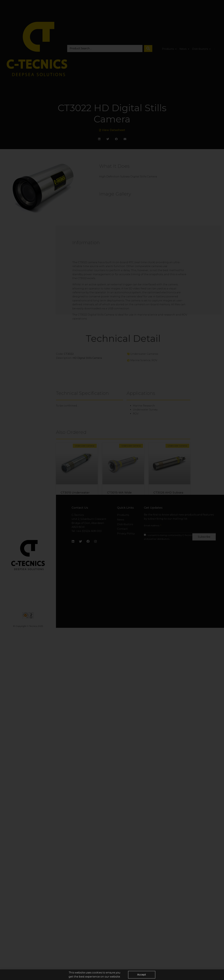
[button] (142, 976)
